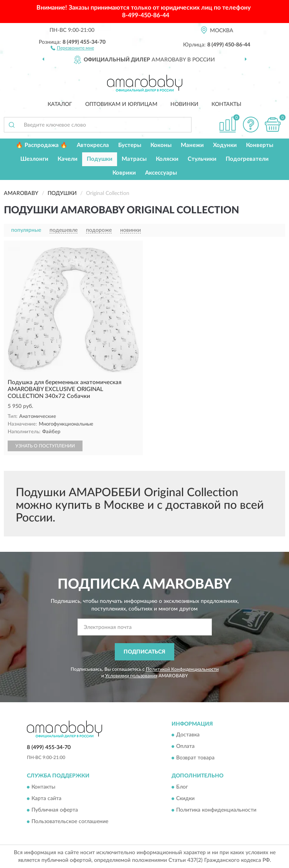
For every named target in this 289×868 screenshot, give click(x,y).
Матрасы (134, 159)
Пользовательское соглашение (70, 822)
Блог (182, 787)
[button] (72, 48)
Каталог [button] (60, 104)
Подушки (100, 159)
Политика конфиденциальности (216, 810)
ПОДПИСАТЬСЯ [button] (144, 652)
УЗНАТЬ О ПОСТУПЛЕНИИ (45, 446)
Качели (68, 159)
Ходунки (225, 145)
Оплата (185, 747)
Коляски (167, 159)
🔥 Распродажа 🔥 (42, 145)
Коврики (124, 173)
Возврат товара (195, 758)
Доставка (188, 735)
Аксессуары (161, 173)
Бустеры (130, 145)
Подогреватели (247, 159)
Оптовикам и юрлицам (121, 104)
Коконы (161, 145)
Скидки (185, 799)
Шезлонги (34, 159)
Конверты (260, 145)
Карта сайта (46, 799)
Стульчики (202, 159)
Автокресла (93, 145)
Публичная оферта (55, 810)
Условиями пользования (131, 676)
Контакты (226, 104)
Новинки (184, 104)
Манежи (192, 145)
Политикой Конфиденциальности (182, 669)
